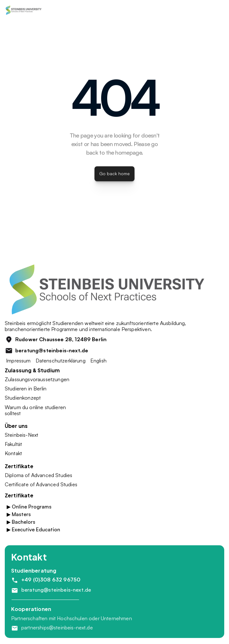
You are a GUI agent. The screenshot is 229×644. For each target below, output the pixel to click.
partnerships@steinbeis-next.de (57, 627)
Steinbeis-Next (21, 435)
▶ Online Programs (29, 507)
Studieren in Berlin (26, 388)
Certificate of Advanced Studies (41, 484)
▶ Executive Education (33, 529)
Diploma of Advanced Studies (38, 475)
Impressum (18, 361)
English (98, 361)
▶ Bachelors (21, 522)
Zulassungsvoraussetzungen (37, 379)
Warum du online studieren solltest (36, 410)
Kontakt (13, 453)
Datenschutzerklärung (61, 361)
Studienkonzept (23, 398)
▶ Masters (19, 514)
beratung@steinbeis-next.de (56, 590)
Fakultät (13, 444)
